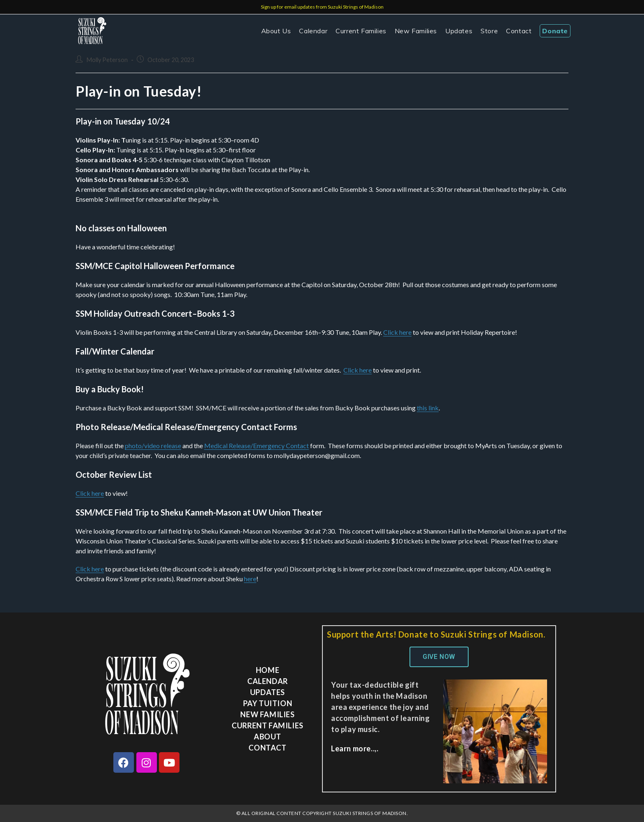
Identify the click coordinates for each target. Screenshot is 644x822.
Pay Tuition (268, 703)
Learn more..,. (355, 748)
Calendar (268, 681)
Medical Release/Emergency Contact (256, 446)
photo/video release (153, 446)
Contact (267, 748)
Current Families (268, 725)
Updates (268, 692)
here (250, 579)
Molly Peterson (107, 60)
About (268, 737)
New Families (267, 714)
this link (428, 408)
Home (268, 670)
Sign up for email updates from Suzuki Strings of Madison (322, 7)
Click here (397, 332)
